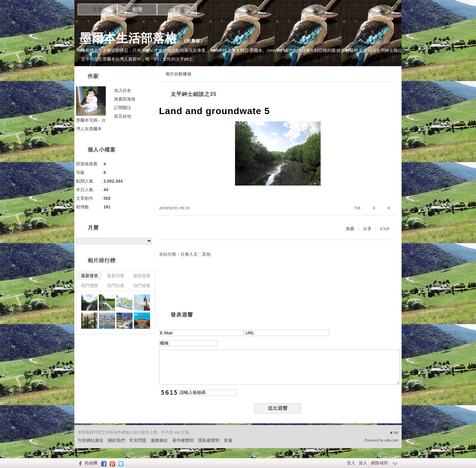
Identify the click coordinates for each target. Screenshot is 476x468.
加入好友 (123, 90)
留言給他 (123, 116)
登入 (351, 463)
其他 (206, 254)
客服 (228, 440)
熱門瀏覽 (90, 286)
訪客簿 (177, 9)
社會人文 (189, 254)
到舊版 (193, 41)
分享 (367, 229)
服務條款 (159, 440)
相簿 (137, 9)
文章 (98, 9)
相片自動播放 (178, 74)
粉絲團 (91, 463)
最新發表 (90, 276)
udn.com (391, 440)
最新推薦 (142, 276)
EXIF (385, 229)
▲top (394, 432)
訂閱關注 (123, 108)
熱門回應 (116, 286)
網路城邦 (379, 463)
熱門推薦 (142, 286)
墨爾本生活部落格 (128, 38)
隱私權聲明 (209, 440)
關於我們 (116, 440)
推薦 (350, 229)
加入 (363, 463)
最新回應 (116, 276)
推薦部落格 (125, 99)
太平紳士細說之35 (194, 94)
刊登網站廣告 (91, 440)
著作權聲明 (183, 440)
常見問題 (138, 440)
